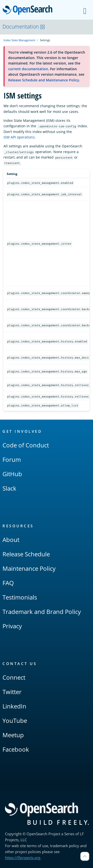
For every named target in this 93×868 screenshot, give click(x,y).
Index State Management (19, 40)
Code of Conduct (26, 445)
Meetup (13, 735)
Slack (9, 488)
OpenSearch (29, 10)
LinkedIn (14, 706)
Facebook (16, 749)
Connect (14, 677)
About (11, 540)
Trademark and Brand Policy (42, 612)
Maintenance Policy (29, 568)
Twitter (12, 692)
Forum (12, 459)
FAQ (8, 583)
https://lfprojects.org (23, 858)
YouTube (15, 720)
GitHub (12, 474)
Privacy (12, 626)
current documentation (28, 69)
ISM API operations (19, 137)
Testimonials (20, 597)
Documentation (24, 27)
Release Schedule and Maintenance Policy (44, 80)
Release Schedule (26, 554)
